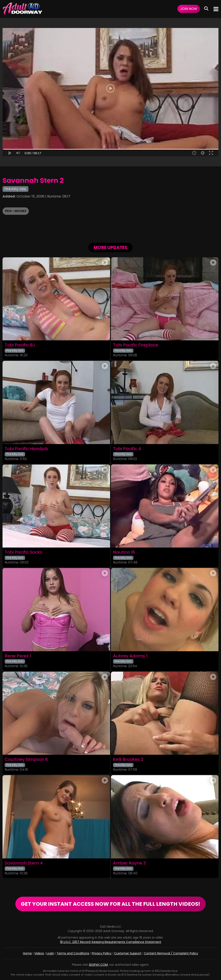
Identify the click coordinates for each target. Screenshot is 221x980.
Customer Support (128, 953)
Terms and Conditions (73, 953)
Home (27, 953)
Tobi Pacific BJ (20, 345)
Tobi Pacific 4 (127, 449)
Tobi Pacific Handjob (26, 449)
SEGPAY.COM (98, 965)
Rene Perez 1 (18, 656)
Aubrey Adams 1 (130, 656)
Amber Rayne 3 (129, 863)
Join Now (189, 9)
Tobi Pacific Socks (23, 552)
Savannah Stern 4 (24, 863)
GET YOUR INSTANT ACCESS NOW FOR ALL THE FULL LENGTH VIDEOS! (110, 904)
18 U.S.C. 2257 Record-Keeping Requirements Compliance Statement (111, 942)
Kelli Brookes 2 (128, 759)
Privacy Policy (102, 953)
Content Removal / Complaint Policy (171, 953)
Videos (39, 953)
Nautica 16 (124, 552)
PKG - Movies (16, 211)
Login (50, 953)
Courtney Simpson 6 (26, 759)
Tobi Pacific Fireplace (136, 345)
